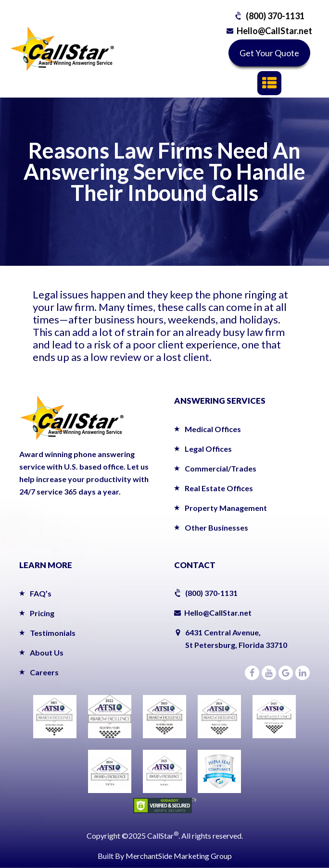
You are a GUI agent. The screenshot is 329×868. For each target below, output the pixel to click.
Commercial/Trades (221, 468)
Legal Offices (208, 449)
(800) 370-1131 (275, 16)
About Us (47, 652)
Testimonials (53, 633)
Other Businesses (216, 527)
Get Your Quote (269, 53)
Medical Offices (213, 429)
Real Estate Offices (219, 488)
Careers (44, 672)
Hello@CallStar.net (274, 31)
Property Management (226, 508)
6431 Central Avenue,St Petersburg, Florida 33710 (236, 639)
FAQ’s (41, 593)
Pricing (42, 613)
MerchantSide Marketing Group (179, 856)
